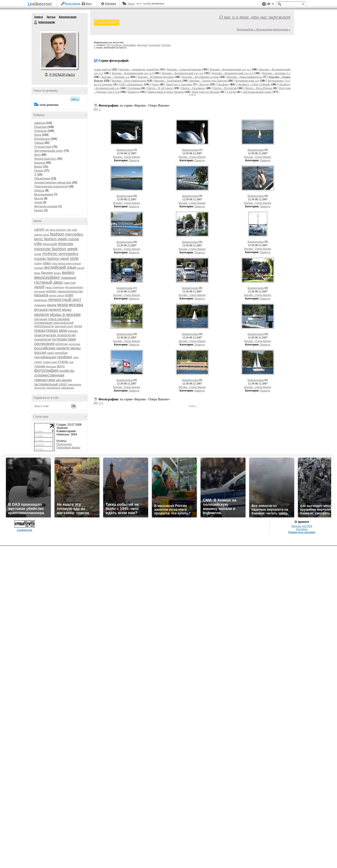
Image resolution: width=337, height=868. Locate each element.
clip (47, 230)
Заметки (40, 123)
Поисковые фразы (68, 448)
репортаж (61, 344)
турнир (40, 366)
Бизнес (39, 210)
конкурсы (41, 300)
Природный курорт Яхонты (166, 92)
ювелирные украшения (60, 388)
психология (43, 339)
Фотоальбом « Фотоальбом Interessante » (264, 29)
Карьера (40, 163)
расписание (44, 344)
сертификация (45, 357)
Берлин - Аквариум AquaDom (139, 69)
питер (78, 326)
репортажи (74, 344)
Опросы (39, 190)
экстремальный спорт (51, 384)
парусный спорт (64, 326)
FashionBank (129, 45)
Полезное (40, 131)
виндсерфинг (47, 277)
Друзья (51, 17)
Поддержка (264, 4)
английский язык (60, 267)
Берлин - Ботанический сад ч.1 (231, 69)
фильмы (51, 366)
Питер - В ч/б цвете (160, 88)
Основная (134, 88)
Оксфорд (223, 84)
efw (69, 230)
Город (155, 84)
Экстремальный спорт (49, 151)
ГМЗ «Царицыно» (131, 84)
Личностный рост (45, 159)
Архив (38, 202)
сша (71, 362)
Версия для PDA (302, 526)
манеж (52, 305)
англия (81, 268)
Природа (134, 92)
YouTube (166, 45)
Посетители (64, 444)
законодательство (70, 291)
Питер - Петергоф (225, 88)
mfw (38, 244)
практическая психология (55, 335)
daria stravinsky (58, 230)
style (74, 258)
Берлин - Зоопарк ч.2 (115, 77)
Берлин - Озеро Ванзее (127, 157)
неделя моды (60, 310)
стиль (63, 362)
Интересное (42, 139)
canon (39, 229)
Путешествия (43, 147)
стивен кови (50, 362)
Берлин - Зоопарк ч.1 (276, 73)
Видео (38, 167)
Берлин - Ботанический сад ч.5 (233, 73)
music (38, 254)
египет (51, 291)
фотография (46, 370)
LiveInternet (41, 4)
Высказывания (44, 194)
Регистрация (73, 4)
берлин (47, 273)
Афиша (39, 143)
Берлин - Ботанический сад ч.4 (183, 73)
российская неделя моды (57, 348)
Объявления (42, 179)
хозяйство (67, 371)
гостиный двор (48, 282)
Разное (39, 171)
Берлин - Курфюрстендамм (156, 77)
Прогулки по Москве (206, 92)
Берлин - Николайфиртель (245, 77)
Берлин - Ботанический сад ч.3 (133, 73)
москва (76, 305)
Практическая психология (51, 187)
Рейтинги (111, 4)
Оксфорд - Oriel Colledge (254, 84)
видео (68, 272)
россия (40, 353)
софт (76, 357)
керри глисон (57, 295)
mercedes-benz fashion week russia (59, 237)
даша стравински (55, 287)
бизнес (57, 273)
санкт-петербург (57, 353)
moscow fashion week (56, 249)
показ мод (57, 330)
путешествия (64, 339)
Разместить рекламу (302, 532)
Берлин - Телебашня (168, 81)
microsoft (50, 244)
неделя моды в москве (57, 314)
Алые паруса (102, 69)
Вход (89, 4)
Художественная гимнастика (53, 183)
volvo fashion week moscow (66, 264)
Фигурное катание (46, 206)
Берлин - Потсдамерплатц (129, 81)
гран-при (70, 283)
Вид (270, 5)
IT (35, 175)
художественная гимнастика (49, 378)
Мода (38, 135)
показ (40, 330)
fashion (57, 234)
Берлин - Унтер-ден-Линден (208, 81)
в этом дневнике (48, 105)
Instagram (142, 45)
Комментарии (68, 17)
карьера (41, 295)
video (47, 263)
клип (70, 295)
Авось (131, 4)
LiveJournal (154, 45)
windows (39, 268)
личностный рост (65, 300)
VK (108, 45)
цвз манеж (64, 380)
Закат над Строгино (179, 84)
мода (63, 305)
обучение (41, 319)
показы (73, 331)
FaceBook (116, 45)
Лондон (204, 84)
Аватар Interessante (59, 50)
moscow (66, 244)
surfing (38, 263)
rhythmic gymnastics (60, 254)
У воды (231, 92)
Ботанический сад (247, 81)
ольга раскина (59, 319)
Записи (38, 17)
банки (37, 273)
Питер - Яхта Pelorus (259, 88)
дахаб (39, 287)
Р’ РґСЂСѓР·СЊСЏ (62, 75)
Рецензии (40, 127)
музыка (41, 310)
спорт (38, 362)
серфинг (65, 357)
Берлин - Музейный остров (200, 77)
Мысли (39, 198)
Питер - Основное (193, 88)
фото (61, 366)
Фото (37, 155)
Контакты (302, 529)
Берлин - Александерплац (184, 69)
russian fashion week (52, 259)
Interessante (36, 22)
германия (68, 278)
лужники (40, 305)
